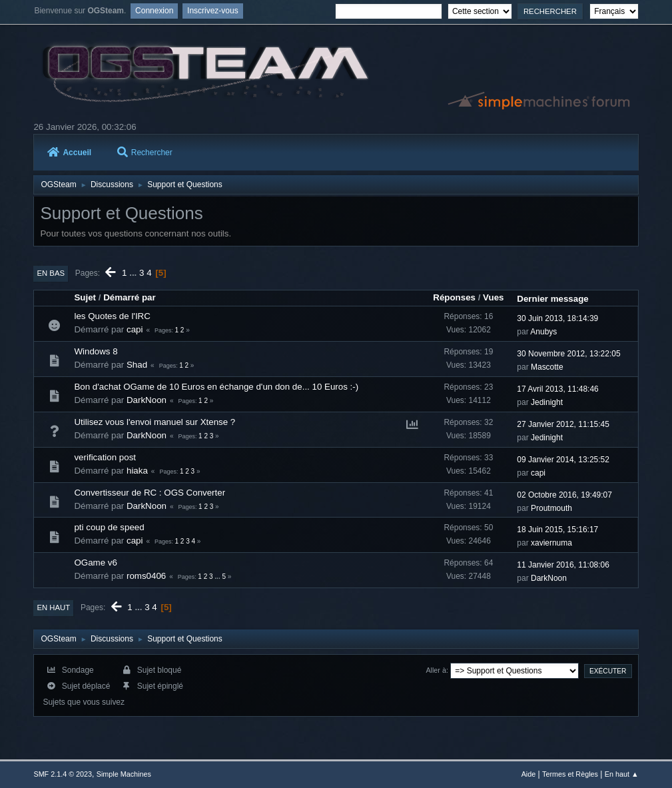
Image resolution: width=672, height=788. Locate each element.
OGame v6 (95, 563)
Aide (529, 774)
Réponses (454, 297)
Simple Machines (124, 774)
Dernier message (552, 299)
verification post (105, 457)
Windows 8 (96, 351)
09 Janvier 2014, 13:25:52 (563, 460)
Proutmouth (551, 508)
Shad (137, 365)
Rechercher (145, 153)
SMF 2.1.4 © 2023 (63, 774)
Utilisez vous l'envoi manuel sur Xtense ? (155, 422)
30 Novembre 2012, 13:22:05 (568, 354)
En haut (53, 607)
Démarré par (130, 297)
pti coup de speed (109, 527)
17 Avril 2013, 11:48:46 (557, 389)
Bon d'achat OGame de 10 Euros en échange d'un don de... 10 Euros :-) (216, 387)
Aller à (436, 670)
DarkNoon (147, 400)
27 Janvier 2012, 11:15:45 (563, 424)
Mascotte (547, 367)
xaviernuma (551, 543)
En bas (51, 273)
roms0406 (146, 576)
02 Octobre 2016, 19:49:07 (564, 495)
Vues (493, 297)
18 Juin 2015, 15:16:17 (557, 530)
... (134, 273)
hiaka (137, 471)
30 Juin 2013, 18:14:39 (557, 318)
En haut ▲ (622, 774)
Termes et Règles (570, 774)
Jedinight (547, 402)
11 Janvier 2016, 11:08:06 (563, 565)
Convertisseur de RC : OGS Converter (150, 493)
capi (135, 329)
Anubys (543, 332)
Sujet (85, 297)
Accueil (69, 153)
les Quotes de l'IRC (112, 316)
